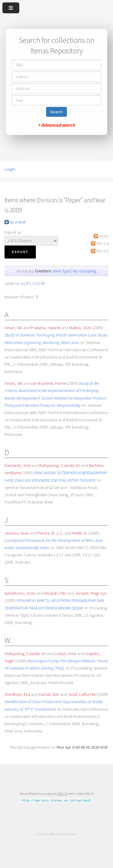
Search (56, 112)
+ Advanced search (57, 125)
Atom (104, 236)
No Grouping (85, 271)
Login (10, 169)
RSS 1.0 (102, 243)
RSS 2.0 (102, 251)
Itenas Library (66, 834)
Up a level (17, 222)
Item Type (62, 271)
